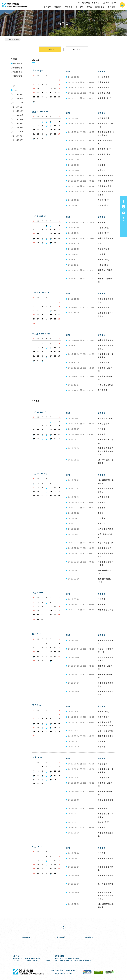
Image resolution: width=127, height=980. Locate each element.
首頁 (9, 39)
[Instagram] (106, 958)
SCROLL (124, 225)
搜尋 (106, 3)
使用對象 (96, 3)
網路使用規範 (71, 970)
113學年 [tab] (77, 49)
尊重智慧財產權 (57, 970)
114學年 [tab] (50, 49)
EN (114, 3)
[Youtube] (113, 958)
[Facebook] (99, 958)
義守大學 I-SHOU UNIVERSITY (15, 5)
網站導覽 (86, 3)
